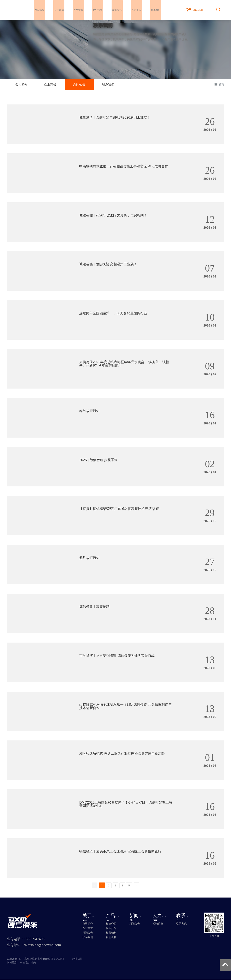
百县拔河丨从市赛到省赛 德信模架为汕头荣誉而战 (117, 655)
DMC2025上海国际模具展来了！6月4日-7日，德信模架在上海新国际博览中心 (126, 804)
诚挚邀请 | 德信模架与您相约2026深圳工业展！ (115, 117)
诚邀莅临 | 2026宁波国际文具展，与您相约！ (113, 215)
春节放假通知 (89, 411)
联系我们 (108, 84)
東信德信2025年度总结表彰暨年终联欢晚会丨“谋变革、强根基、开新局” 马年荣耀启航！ (124, 364)
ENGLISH (198, 9)
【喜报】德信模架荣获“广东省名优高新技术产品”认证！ (121, 509)
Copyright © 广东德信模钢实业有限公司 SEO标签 (36, 959)
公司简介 (21, 84)
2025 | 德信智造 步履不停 (98, 460)
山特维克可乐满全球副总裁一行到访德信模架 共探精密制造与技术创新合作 (125, 706)
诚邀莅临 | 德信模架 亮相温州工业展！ (108, 264)
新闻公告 (79, 84)
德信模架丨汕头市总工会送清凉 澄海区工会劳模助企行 (120, 851)
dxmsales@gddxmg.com (42, 945)
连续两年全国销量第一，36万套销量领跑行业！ (115, 313)
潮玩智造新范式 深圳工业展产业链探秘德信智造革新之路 (122, 753)
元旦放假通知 (89, 557)
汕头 (33, 963)
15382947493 (34, 939)
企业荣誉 (50, 84)
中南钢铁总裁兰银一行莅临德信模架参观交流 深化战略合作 (124, 166)
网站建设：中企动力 (19, 963)
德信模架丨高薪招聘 (94, 606)
